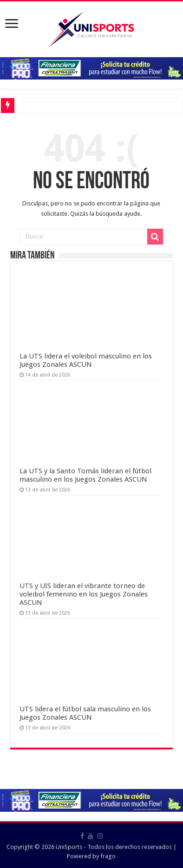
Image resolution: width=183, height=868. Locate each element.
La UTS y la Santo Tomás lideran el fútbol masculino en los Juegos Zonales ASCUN (85, 475)
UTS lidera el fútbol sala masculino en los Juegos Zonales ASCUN (85, 713)
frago (108, 856)
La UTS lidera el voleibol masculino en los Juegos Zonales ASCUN (86, 360)
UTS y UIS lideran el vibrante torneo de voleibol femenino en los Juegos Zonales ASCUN (84, 594)
